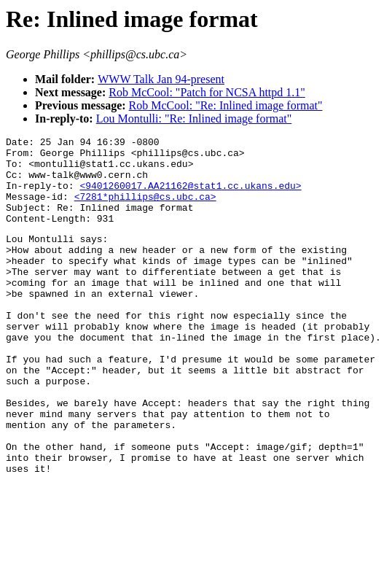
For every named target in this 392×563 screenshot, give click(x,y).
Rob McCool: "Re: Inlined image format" (226, 105)
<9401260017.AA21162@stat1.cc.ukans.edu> (190, 196)
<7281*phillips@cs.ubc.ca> (145, 209)
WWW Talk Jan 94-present (161, 79)
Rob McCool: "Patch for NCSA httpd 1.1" (207, 92)
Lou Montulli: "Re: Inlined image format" (194, 119)
